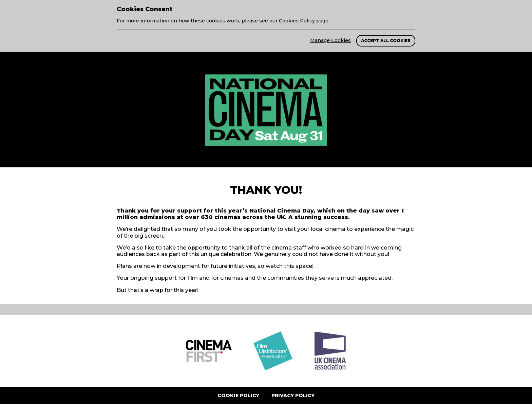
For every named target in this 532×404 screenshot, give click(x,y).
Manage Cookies (330, 40)
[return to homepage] (266, 110)
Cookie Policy (238, 396)
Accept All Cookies (386, 41)
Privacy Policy (293, 396)
